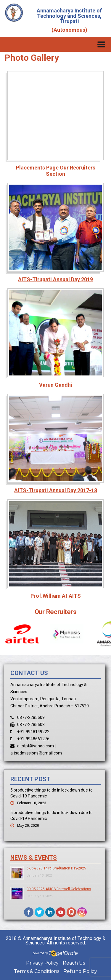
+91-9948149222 (33, 732)
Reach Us (74, 963)
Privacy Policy (42, 963)
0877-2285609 (31, 717)
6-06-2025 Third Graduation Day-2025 (56, 868)
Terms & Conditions (37, 971)
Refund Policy (80, 971)
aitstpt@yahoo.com (36, 746)
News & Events (34, 858)
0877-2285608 (31, 725)
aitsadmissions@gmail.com (36, 753)
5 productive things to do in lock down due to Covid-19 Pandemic (52, 793)
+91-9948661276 (33, 739)
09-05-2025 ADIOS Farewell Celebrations (59, 889)
